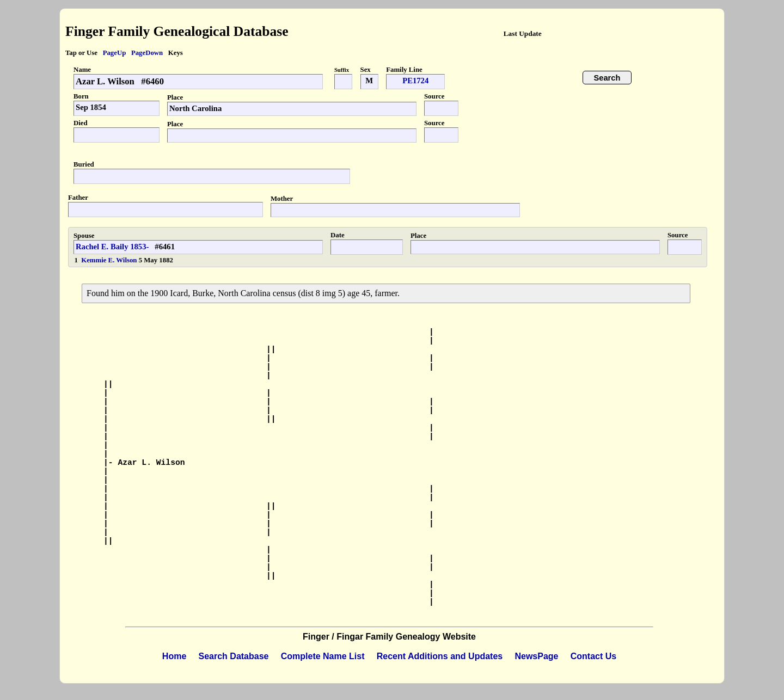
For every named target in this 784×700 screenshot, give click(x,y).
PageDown (147, 53)
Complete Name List (323, 656)
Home (174, 656)
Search (607, 78)
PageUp (115, 53)
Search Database (234, 656)
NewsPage (536, 656)
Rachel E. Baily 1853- (112, 247)
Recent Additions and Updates (440, 656)
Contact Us (593, 656)
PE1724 (415, 81)
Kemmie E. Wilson (110, 260)
